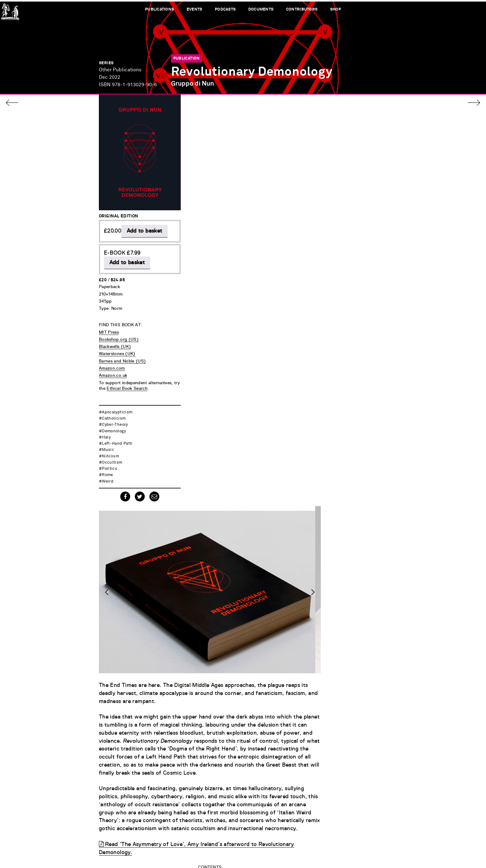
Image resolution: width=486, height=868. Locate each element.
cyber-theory (115, 419)
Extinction (191, 565)
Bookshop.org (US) (119, 327)
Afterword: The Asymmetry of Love (223, 652)
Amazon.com (112, 356)
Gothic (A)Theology (202, 575)
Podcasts (225, 9)
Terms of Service (398, 840)
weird (108, 476)
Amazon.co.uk (113, 363)
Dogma (186, 517)
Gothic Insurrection (203, 555)
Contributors (302, 9)
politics (110, 463)
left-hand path (117, 438)
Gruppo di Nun (192, 82)
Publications (159, 9)
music (108, 444)
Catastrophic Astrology (208, 526)
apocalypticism (117, 406)
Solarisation (194, 623)
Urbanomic (10, 10)
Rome (107, 469)
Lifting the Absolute (203, 584)
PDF (326, 652)
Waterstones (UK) (117, 342)
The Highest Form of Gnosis (213, 633)
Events (194, 9)
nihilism (110, 450)
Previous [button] (179, 185)
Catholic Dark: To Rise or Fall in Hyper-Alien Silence (245, 642)
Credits (408, 846)
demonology (114, 425)
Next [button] (379, 185)
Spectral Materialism (205, 536)
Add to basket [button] (127, 219)
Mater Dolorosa (198, 613)
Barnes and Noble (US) (122, 349)
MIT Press (109, 320)
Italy (106, 432)
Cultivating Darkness (205, 604)
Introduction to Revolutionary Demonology (233, 507)
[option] (279, 185)
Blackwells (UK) (115, 335)
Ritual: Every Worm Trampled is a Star (227, 488)
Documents (261, 9)
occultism (112, 457)
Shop (336, 9)
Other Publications (120, 69)
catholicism (114, 413)
